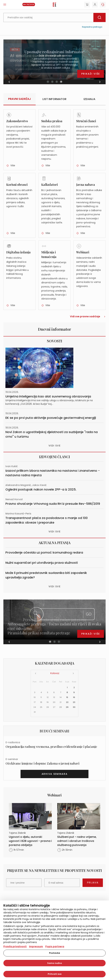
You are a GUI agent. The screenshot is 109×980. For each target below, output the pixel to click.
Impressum (36, 946)
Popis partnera (55, 946)
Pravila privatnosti (15, 946)
